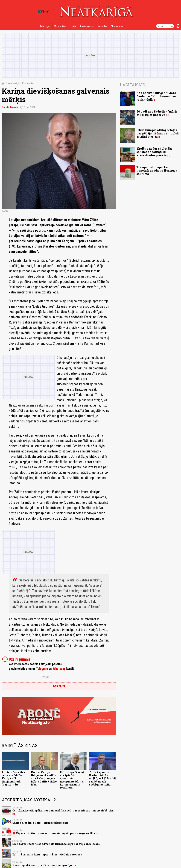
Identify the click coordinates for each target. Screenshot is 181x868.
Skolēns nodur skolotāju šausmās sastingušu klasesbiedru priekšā (154, 152)
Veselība (102, 26)
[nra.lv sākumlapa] (43, 11)
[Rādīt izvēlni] (4, 26)
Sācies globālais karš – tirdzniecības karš (40, 823)
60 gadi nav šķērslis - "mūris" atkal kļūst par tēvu (157, 113)
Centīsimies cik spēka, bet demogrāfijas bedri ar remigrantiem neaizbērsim (63, 810)
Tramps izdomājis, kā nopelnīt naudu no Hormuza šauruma (157, 170)
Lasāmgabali (87, 26)
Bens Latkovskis (10, 107)
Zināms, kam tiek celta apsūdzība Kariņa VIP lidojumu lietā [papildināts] (14, 778)
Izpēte (73, 26)
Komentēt (59, 686)
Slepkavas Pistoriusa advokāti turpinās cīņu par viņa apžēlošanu (56, 844)
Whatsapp (59, 669)
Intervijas (45, 26)
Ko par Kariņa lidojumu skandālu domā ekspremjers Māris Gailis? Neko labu (44, 778)
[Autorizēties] (177, 26)
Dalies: (46, 677)
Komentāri (60, 26)
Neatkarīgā (14, 83)
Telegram (42, 669)
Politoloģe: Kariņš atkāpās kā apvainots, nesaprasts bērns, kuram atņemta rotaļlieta (72, 780)
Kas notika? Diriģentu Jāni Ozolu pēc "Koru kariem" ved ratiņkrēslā (157, 96)
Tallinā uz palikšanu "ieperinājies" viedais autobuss (47, 854)
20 (74, 865)
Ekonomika (117, 26)
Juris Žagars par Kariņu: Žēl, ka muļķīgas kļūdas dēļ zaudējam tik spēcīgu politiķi (102, 778)
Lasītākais (132, 85)
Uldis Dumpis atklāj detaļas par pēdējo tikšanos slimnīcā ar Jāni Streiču (158, 133)
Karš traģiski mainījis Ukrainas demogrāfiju (42, 865)
